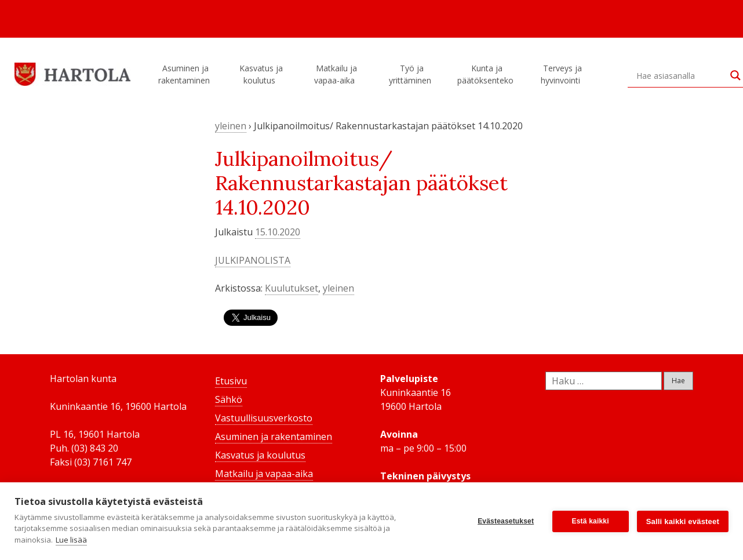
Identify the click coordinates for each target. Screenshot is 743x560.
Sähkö (229, 399)
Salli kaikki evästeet (683, 521)
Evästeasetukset (506, 521)
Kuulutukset (292, 288)
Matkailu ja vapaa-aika (336, 74)
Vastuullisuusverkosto (264, 418)
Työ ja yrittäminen (412, 74)
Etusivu (231, 381)
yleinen (231, 126)
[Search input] (680, 75)
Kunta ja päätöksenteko (487, 74)
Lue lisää (71, 540)
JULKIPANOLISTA (253, 260)
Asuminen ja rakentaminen (186, 74)
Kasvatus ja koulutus (261, 74)
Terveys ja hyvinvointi (562, 74)
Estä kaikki (591, 521)
